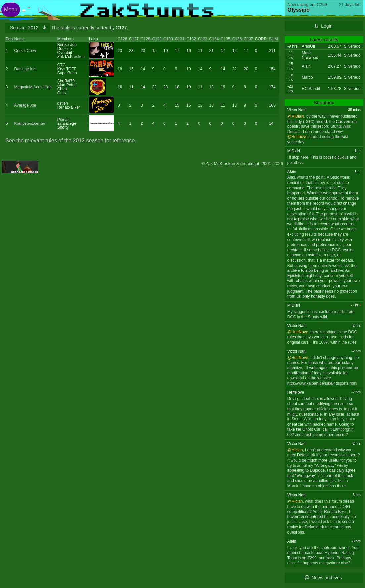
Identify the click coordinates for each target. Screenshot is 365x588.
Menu (11, 9)
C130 (168, 39)
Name (20, 39)
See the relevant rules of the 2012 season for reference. (71, 141)
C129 (157, 39)
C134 (214, 39)
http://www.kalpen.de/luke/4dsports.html (322, 383)
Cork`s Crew (25, 51)
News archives (327, 578)
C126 (123, 39)
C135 (226, 39)
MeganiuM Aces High (33, 87)
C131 (180, 39)
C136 (237, 39)
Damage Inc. (25, 69)
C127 (134, 39)
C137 (248, 39)
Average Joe (25, 105)
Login (327, 26)
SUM (274, 39)
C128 (145, 39)
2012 (25, 28)
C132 (191, 39)
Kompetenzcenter (30, 123)
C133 (203, 39)
